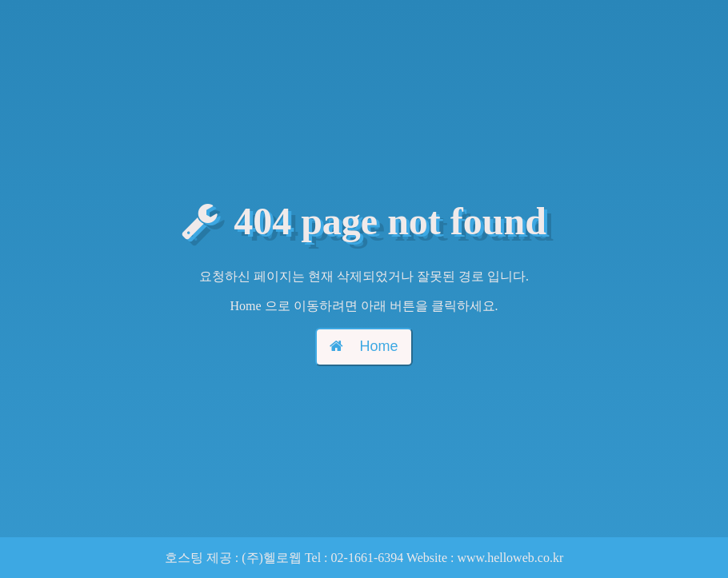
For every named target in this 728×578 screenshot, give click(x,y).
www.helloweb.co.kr (511, 558)
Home (364, 346)
